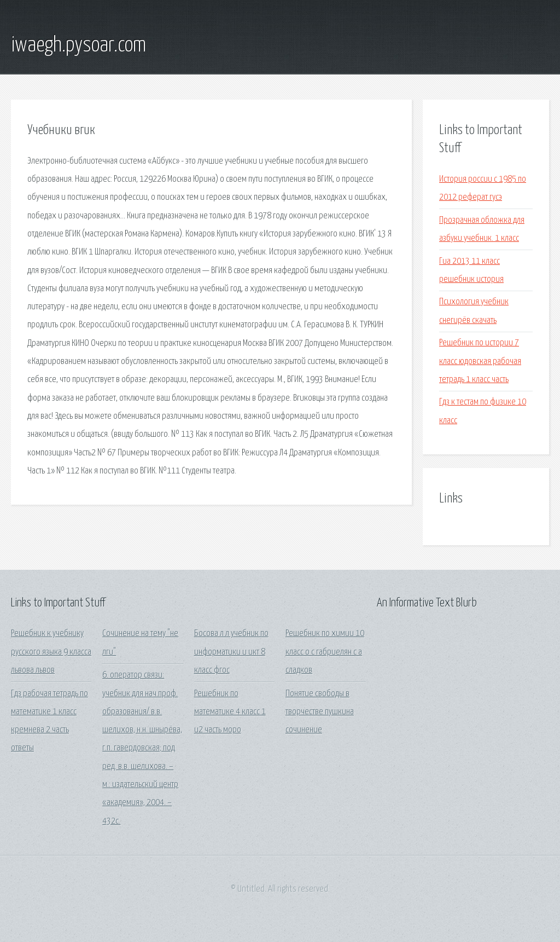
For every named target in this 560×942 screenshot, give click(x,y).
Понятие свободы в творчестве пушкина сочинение (320, 712)
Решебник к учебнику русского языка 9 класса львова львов (51, 652)
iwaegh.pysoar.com (78, 45)
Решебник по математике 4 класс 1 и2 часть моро (230, 712)
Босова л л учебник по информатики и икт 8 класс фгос (231, 652)
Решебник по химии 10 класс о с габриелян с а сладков (325, 652)
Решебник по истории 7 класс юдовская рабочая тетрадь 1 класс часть (480, 361)
